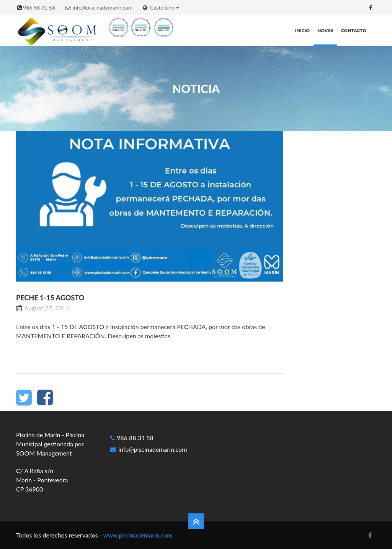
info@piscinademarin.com (103, 7)
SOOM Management (44, 453)
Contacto (354, 30)
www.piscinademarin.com (137, 535)
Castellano (165, 8)
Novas (325, 30)
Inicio (302, 30)
